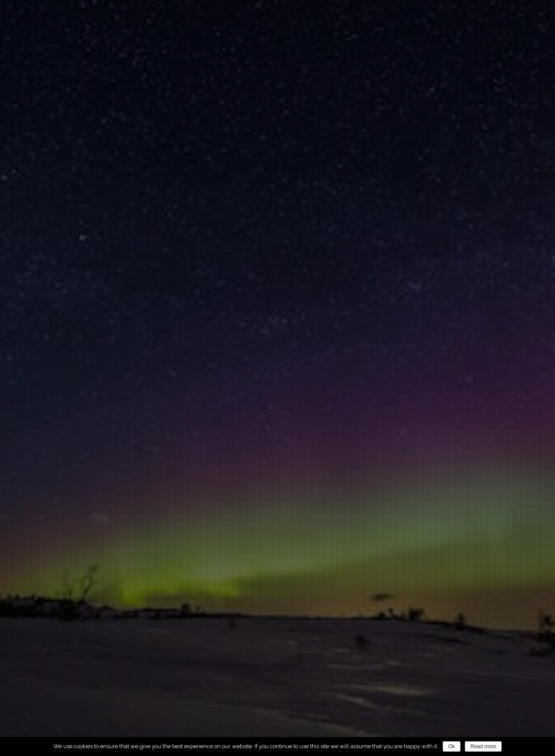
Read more (483, 746)
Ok (452, 746)
